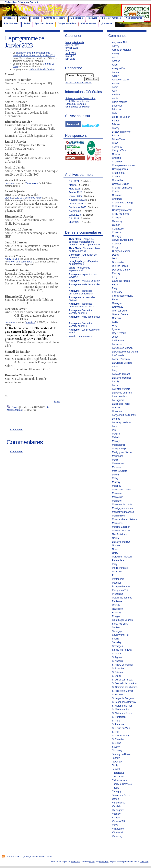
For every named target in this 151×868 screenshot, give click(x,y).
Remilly (116, 605)
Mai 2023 (74, 222)
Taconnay (117, 751)
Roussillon (117, 609)
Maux (115, 460)
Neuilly (116, 538)
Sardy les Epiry (120, 624)
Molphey (116, 486)
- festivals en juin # (84, 281)
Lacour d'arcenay (121, 359)
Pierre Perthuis (120, 568)
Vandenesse (119, 803)
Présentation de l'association (80, 98)
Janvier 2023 (72, 45)
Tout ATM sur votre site (77, 101)
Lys (114, 430)
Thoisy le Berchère (122, 784)
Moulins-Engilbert (121, 527)
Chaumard (118, 195)
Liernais (9, 198)
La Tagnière (118, 400)
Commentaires (37, 857)
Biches (116, 113)
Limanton (117, 411)
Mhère (115, 475)
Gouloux (116, 318)
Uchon (116, 799)
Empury (116, 273)
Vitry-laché (118, 832)
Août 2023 (74, 211)
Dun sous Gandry (121, 270)
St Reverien (118, 739)
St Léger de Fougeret (123, 698)
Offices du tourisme (76, 104)
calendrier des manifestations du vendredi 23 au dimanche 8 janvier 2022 (34, 54)
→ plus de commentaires (79, 336)
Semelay (117, 642)
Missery (116, 482)
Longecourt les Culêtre (124, 415)
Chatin (116, 191)
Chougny (117, 218)
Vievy (115, 825)
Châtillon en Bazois (122, 188)
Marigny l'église (120, 449)
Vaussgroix (118, 810)
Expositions (77, 18)
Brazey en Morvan (122, 132)
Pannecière (118, 560)
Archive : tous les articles (79, 83)
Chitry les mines (120, 214)
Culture (24, 18)
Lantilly (116, 382)
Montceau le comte (122, 505)
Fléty (115, 288)
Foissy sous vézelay (123, 296)
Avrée (115, 98)
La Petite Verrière (121, 389)
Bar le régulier (119, 102)
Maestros (30, 322)
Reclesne (117, 601)
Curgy (115, 247)
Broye (115, 143)
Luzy (115, 426)
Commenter (16, 430)
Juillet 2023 (75, 215)
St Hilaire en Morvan (123, 691)
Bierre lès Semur (121, 117)
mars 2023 (71, 51)
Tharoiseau (118, 773)
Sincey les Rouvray (122, 650)
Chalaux (116, 158)
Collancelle (118, 229)
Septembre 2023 (78, 207)
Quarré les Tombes (122, 598)
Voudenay (117, 836)
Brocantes (9, 18)
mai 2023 (70, 56)
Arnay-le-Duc (12, 259)
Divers (36, 18)
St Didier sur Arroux (122, 680)
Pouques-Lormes (121, 587)
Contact (34, 2)
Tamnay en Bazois (122, 754)
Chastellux (118, 180)
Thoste (116, 788)
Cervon (116, 154)
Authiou (116, 83)
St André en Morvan (122, 665)
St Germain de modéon (124, 683)
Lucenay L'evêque (122, 423)
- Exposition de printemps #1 (84, 263)
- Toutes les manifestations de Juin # (81, 305)
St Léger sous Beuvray (124, 702)
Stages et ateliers (67, 23)
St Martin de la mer (122, 706)
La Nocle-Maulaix (121, 542)
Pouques (117, 583)
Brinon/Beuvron (120, 139)
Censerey (117, 147)
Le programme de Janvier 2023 (24, 42)
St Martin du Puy (121, 710)
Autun (115, 87)
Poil (114, 575)
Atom (27, 857)
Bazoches (117, 106)
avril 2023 (71, 53)
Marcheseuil (118, 445)
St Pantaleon (119, 717)
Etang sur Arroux (121, 281)
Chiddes (116, 206)
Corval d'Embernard (122, 240)
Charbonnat (118, 173)
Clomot (116, 225)
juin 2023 (70, 59)
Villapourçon (119, 829)
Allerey (116, 46)
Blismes (116, 124)
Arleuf (115, 65)
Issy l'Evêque (119, 333)
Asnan (115, 72)
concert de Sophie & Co (20, 262)
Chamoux (117, 162)
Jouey (115, 337)
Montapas (117, 493)
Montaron (117, 501)
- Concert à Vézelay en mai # (80, 312)
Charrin (116, 177)
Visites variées (88, 23)
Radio (27, 23)
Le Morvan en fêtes (32, 8)
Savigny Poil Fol (121, 635)
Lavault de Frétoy (121, 404)
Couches (117, 244)
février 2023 (72, 48)
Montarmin (118, 497)
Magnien (117, 434)
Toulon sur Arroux (121, 795)
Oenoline (144, 862)
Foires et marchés (111, 18)
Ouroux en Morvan (122, 557)
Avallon (116, 95)
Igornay (116, 329)
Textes (49, 857)
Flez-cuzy (117, 292)
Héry (115, 326)
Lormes (116, 419)
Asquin (116, 76)
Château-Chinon (121, 184)
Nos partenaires (134, 18)
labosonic (104, 862)
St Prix (116, 732)
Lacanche (10, 183)
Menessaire (118, 464)
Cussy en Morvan (121, 251)
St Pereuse (118, 724)
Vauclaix (116, 806)
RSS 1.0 (10, 857)
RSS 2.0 (19, 857)
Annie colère (32, 183)
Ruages (116, 616)
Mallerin (116, 437)
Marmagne (118, 456)
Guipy (115, 322)
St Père (116, 721)
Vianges (116, 818)
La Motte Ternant (121, 374)
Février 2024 (75, 192)
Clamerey (117, 221)
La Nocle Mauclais (122, 378)
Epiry (115, 277)
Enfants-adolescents (55, 18)
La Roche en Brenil (122, 393)
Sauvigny (117, 631)
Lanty (115, 385)
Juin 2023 (74, 219)
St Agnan (117, 657)
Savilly (116, 639)
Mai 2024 (74, 185)
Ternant (116, 769)
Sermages (117, 646)
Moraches (117, 523)
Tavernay (117, 762)
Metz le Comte (120, 471)
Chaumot (117, 199)
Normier (116, 546)
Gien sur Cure (119, 311)
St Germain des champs (125, 687)
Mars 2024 (74, 189)
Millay (115, 478)
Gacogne (117, 303)
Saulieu (116, 628)
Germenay (118, 307)
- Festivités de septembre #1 (79, 269)
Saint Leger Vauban (122, 620)
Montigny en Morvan (123, 508)
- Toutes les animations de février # (81, 292)
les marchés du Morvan (78, 107)
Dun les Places (120, 266)
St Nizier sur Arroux (122, 713)
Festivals (93, 18)
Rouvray (116, 613)
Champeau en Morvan (124, 165)
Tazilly (115, 765)
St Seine (116, 743)
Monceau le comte (122, 490)
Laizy (115, 367)
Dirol (115, 259)
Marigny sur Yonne (122, 452)
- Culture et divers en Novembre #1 (84, 250)
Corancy (116, 232)
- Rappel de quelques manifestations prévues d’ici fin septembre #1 (84, 242)
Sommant (117, 654)
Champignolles (120, 169)
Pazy (115, 564)
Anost (115, 57)
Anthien (116, 61)
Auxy (115, 91)
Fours (115, 300)
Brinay (115, 136)
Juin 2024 (74, 181)
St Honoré (117, 695)
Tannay (116, 758)
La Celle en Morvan (122, 348)
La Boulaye (118, 341)
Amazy (116, 54)
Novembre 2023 (77, 200)
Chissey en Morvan (122, 210)
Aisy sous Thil (119, 42)
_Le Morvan (107, 23)
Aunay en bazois (121, 80)
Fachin (116, 285)
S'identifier (10, 2)
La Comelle (118, 355)
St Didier (117, 676)
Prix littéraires (11, 23)
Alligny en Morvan (121, 50)
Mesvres (116, 467)
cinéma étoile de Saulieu (42, 69)
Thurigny (117, 791)
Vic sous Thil (119, 821)
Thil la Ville (118, 777)
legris (57, 402)
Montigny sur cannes (123, 512)
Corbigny (117, 236)
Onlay (115, 553)
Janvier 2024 (76, 196)
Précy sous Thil (120, 590)
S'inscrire (23, 2)
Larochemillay (119, 396)
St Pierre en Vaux (121, 728)
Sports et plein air (44, 23)
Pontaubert (118, 579)
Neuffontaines (119, 534)
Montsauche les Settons (125, 519)
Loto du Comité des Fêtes (28, 198)
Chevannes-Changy (122, 203)
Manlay (116, 441)
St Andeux (117, 661)
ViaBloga (75, 862)
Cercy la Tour (119, 150)
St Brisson (117, 672)
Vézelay (116, 814)
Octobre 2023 (76, 204)
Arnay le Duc (119, 68)
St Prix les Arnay (121, 736)
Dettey (116, 255)
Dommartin (118, 262)
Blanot (115, 121)
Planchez (117, 572)
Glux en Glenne (120, 314)
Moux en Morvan (121, 531)
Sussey (116, 747)
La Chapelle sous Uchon (125, 352)
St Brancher (118, 669)
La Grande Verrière (122, 363)
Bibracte (116, 109)
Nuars (115, 549)
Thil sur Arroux (120, 780)
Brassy (116, 128)
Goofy (92, 862)
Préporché (117, 594)
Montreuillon (118, 516)
